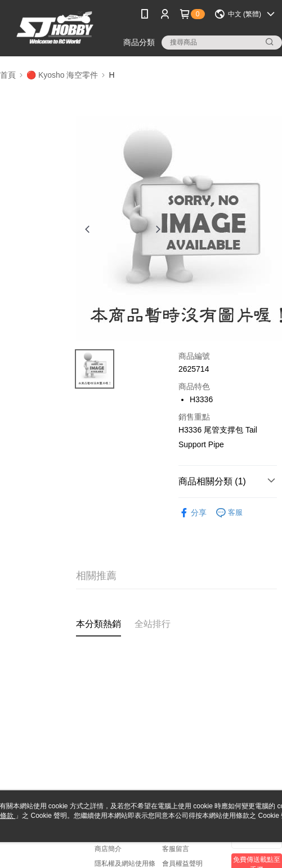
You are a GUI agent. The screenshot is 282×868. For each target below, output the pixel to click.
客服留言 (176, 849)
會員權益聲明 (182, 863)
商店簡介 (108, 849)
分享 (193, 513)
